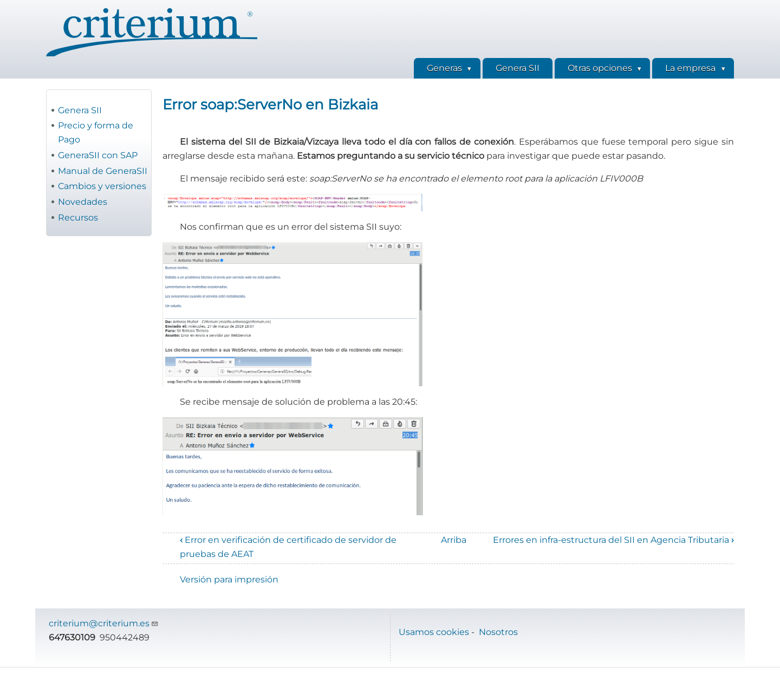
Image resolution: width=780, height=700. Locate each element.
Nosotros (498, 632)
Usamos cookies (434, 632)
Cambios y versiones (102, 186)
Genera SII (80, 110)
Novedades (83, 202)
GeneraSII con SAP (98, 155)
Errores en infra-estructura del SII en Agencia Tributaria (613, 540)
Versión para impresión (229, 579)
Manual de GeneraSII (103, 171)
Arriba (454, 540)
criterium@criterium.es (104, 623)
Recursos (78, 218)
